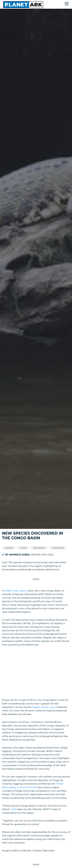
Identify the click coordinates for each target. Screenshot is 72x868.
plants (23, 548)
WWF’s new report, (16, 591)
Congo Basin (58, 548)
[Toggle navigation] (67, 4)
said (14, 809)
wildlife (9, 548)
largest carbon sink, (43, 707)
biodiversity (39, 548)
